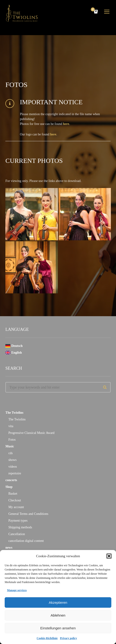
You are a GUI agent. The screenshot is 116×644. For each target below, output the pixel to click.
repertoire (15, 473)
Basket (13, 494)
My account (16, 507)
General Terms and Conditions (28, 514)
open (107, 12)
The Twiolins (14, 413)
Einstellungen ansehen (58, 628)
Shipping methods (20, 527)
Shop (9, 487)
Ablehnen (58, 615)
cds (11, 453)
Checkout (15, 500)
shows (12, 460)
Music (10, 446)
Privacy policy (69, 638)
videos (13, 467)
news (9, 548)
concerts (11, 480)
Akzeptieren (58, 602)
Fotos (12, 440)
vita (11, 426)
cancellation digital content (26, 541)
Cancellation (17, 534)
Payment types (18, 521)
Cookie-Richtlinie (47, 638)
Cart (94, 10)
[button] (109, 556)
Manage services (17, 590)
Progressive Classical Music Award (31, 433)
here (66, 124)
